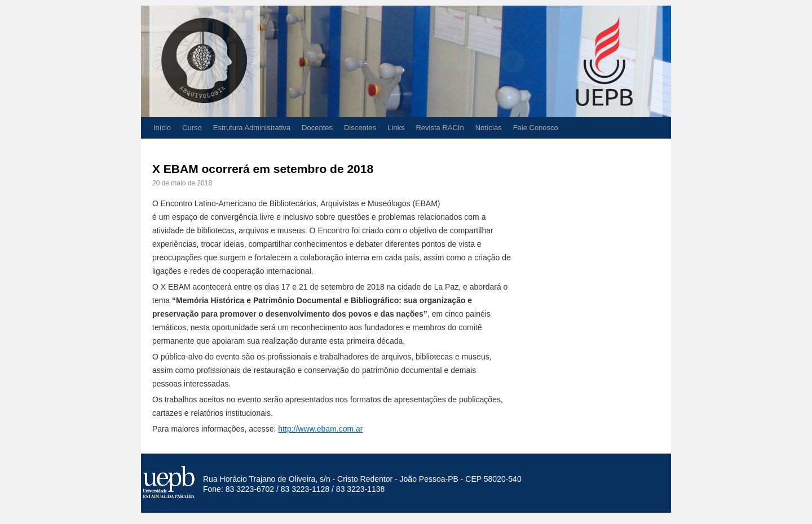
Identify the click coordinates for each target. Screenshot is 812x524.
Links (396, 128)
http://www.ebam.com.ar (320, 429)
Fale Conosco (536, 128)
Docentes (317, 128)
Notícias (489, 128)
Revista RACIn (440, 128)
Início (162, 128)
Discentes (360, 128)
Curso (192, 128)
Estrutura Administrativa (252, 128)
